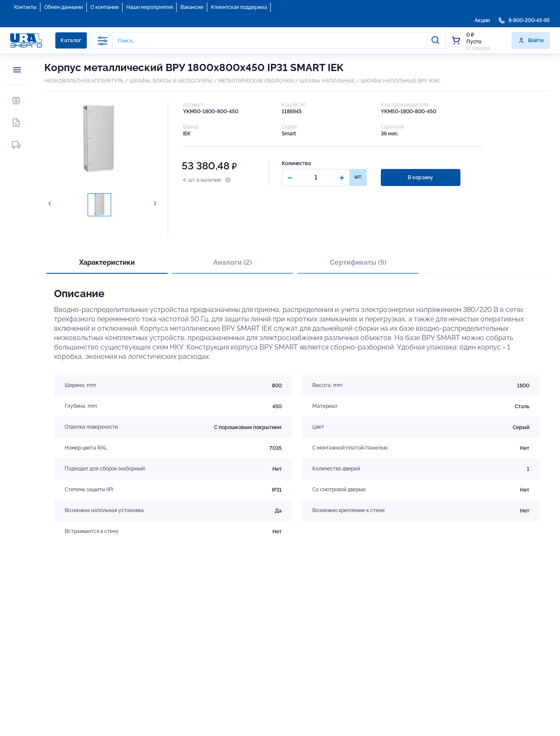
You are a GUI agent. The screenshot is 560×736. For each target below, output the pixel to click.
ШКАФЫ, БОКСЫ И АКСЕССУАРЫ (171, 81)
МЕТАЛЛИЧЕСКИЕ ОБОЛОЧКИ (256, 81)
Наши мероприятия (150, 7)
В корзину (420, 178)
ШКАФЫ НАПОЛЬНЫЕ (327, 81)
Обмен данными (64, 7)
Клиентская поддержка (239, 7)
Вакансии (192, 7)
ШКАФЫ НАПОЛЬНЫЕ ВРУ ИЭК (400, 81)
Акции (482, 20)
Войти (531, 40)
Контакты (25, 7)
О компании (105, 7)
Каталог (71, 40)
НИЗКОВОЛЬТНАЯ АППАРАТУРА (84, 81)
